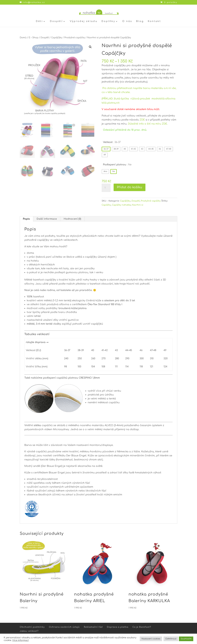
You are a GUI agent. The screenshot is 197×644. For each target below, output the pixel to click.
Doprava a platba (118, 627)
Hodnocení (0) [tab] (72, 219)
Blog (140, 21)
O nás (127, 21)
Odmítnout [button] (171, 639)
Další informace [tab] (47, 219)
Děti (39, 21)
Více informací (20, 640)
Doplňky (108, 21)
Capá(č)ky (57, 38)
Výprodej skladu (84, 21)
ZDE (142, 120)
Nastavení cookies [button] (151, 639)
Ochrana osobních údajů (64, 627)
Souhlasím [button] (186, 639)
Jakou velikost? (29, 631)
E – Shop (33, 38)
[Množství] (106, 188)
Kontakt (154, 21)
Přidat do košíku (130, 187)
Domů (23, 38)
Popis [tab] (26, 219)
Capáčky (106, 205)
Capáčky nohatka (121, 205)
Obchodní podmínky (32, 627)
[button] (90, 47)
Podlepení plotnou (117, 165)
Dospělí (56, 21)
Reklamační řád (93, 627)
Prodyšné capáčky (75, 38)
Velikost (112, 142)
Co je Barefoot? (142, 627)
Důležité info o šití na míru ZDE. (148, 124)
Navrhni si (138, 205)
